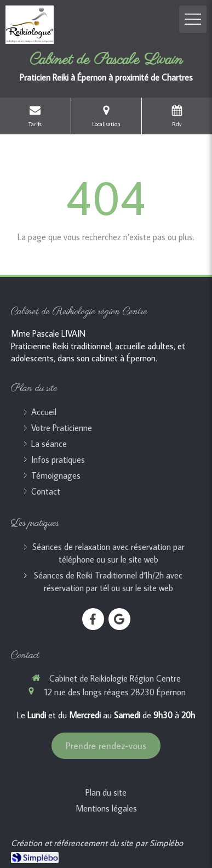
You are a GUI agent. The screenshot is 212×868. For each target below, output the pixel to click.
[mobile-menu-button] (193, 19)
